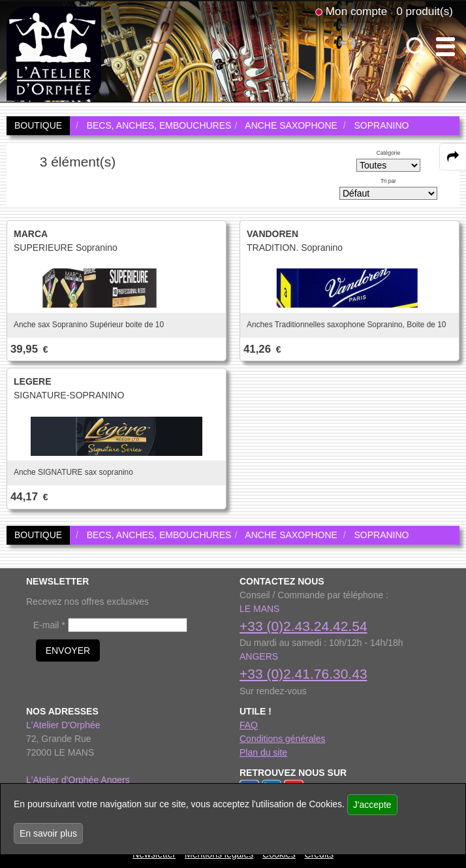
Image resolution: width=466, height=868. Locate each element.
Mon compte (356, 11)
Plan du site (263, 752)
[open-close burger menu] (445, 47)
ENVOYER (68, 651)
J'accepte (372, 805)
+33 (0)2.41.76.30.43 (303, 674)
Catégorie (388, 153)
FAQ (249, 725)
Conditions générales (283, 739)
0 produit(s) (425, 11)
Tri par (388, 181)
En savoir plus (48, 833)
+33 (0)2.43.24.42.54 (303, 626)
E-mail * (49, 625)
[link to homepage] (54, 53)
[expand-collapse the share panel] (453, 157)
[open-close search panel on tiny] (416, 47)
